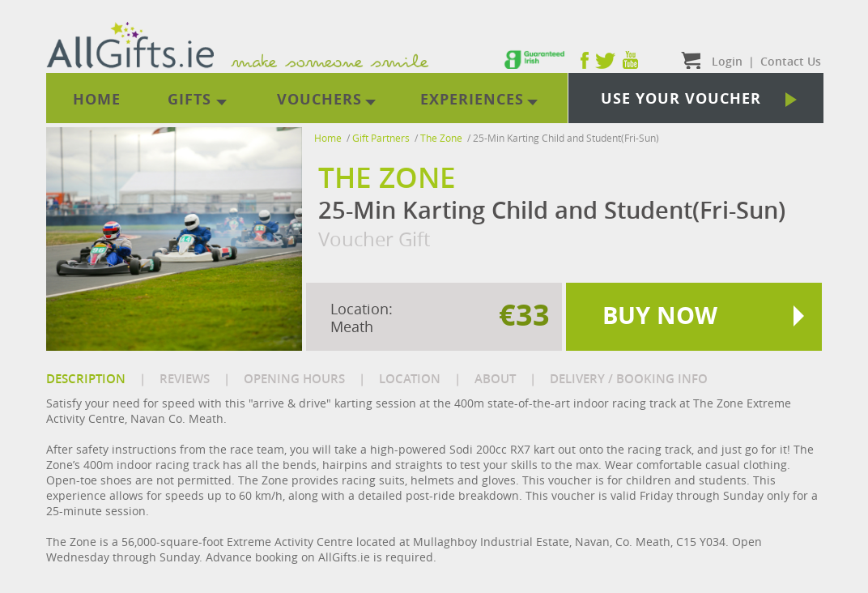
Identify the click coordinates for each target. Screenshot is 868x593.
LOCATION (410, 379)
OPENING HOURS (294, 379)
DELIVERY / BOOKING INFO (629, 379)
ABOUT (495, 379)
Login (727, 61)
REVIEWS (185, 379)
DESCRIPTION (86, 379)
